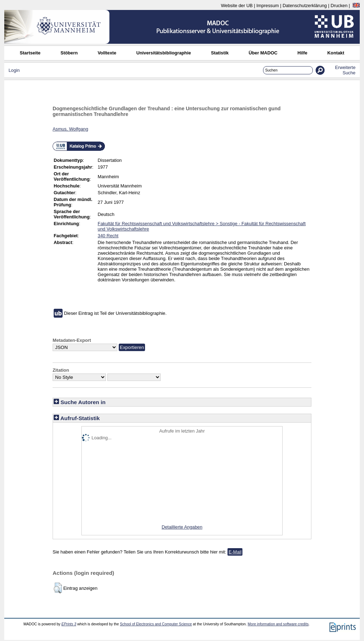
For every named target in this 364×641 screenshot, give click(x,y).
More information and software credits (278, 624)
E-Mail (235, 552)
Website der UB (237, 6)
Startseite (30, 53)
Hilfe (303, 53)
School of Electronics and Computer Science (156, 624)
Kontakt (336, 53)
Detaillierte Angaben (182, 527)
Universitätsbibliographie (164, 53)
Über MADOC (263, 53)
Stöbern (69, 53)
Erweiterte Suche (345, 70)
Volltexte (107, 53)
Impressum (267, 6)
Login (14, 70)
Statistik (220, 53)
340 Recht (108, 236)
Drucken (339, 6)
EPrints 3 (69, 624)
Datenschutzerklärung (305, 6)
